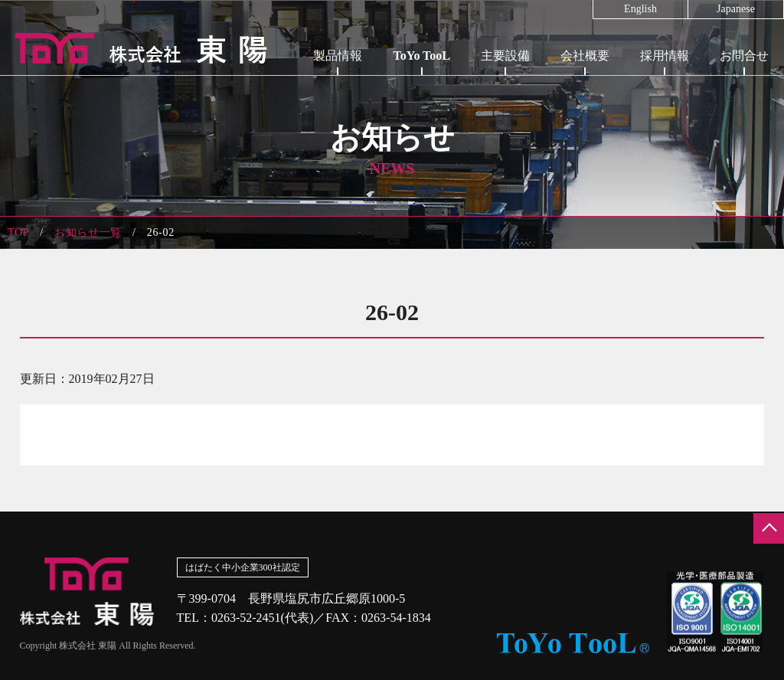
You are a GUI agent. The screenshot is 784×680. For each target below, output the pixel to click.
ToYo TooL (421, 56)
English (640, 9)
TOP (18, 232)
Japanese (736, 9)
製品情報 (338, 56)
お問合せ (744, 56)
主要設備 (505, 56)
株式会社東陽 (134, 48)
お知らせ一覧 (88, 232)
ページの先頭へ (769, 528)
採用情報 (665, 56)
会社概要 (585, 56)
